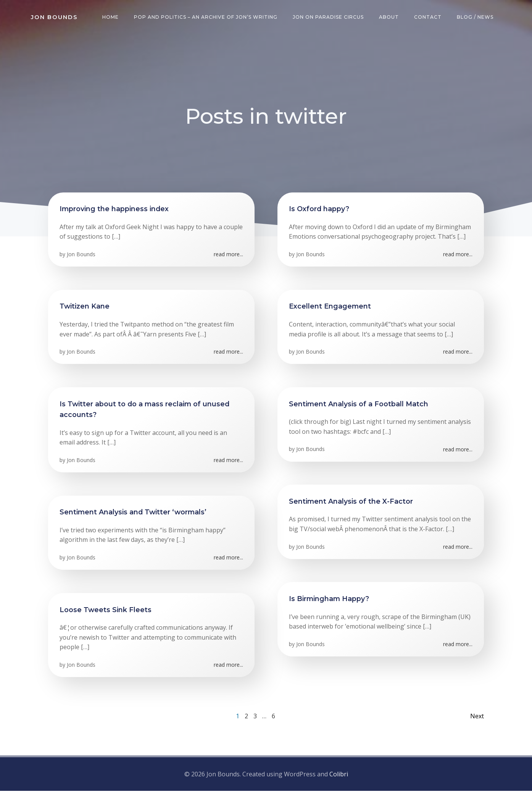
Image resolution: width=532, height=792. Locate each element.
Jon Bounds (81, 255)
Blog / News (475, 17)
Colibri (339, 775)
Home (110, 17)
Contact (428, 17)
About (389, 17)
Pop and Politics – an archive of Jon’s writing (206, 17)
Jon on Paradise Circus (328, 17)
